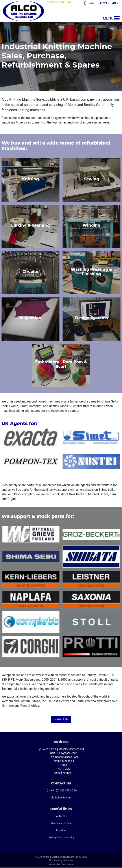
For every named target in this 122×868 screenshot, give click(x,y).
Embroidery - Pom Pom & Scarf (61, 365)
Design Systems (91, 318)
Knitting (30, 179)
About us (61, 831)
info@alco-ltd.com (59, 2)
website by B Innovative (61, 865)
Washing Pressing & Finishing (91, 272)
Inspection (30, 318)
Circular (30, 272)
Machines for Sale (61, 824)
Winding (91, 226)
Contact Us (61, 720)
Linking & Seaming (30, 226)
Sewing (91, 179)
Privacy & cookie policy (61, 838)
